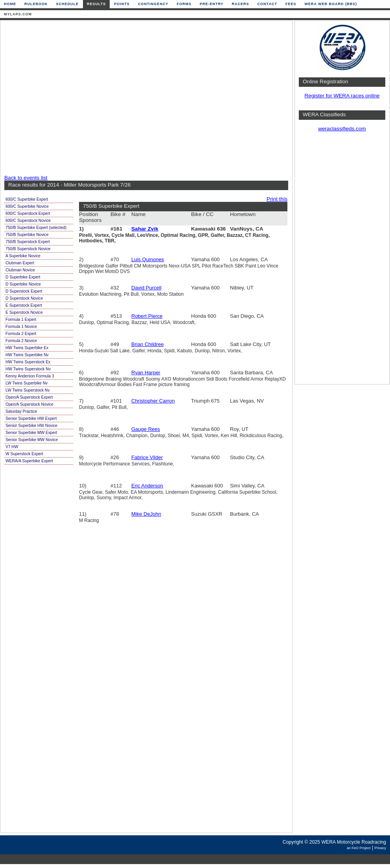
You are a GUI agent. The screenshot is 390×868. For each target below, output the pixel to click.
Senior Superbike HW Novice (31, 426)
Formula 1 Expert (21, 320)
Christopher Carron (153, 401)
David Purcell (146, 288)
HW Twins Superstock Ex (28, 362)
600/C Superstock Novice (28, 221)
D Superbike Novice (23, 284)
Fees (291, 4)
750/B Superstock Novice (28, 249)
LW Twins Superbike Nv (27, 383)
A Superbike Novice (23, 256)
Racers (241, 4)
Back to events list (26, 178)
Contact (267, 4)
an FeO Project (359, 848)
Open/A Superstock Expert (29, 397)
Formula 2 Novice (21, 341)
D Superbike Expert (23, 277)
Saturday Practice (21, 411)
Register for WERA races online (342, 96)
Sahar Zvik (145, 229)
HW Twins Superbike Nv (27, 355)
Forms (184, 4)
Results (96, 4)
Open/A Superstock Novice (29, 404)
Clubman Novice (20, 270)
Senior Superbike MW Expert (31, 433)
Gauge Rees (146, 429)
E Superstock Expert (24, 305)
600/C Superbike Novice (27, 206)
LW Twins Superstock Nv (28, 390)
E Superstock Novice (24, 312)
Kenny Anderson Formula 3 (30, 376)
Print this (277, 199)
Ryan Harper (146, 373)
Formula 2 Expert (21, 334)
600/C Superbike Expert (27, 199)
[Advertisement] (74, 98)
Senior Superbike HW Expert (31, 418)
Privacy (380, 848)
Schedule (68, 4)
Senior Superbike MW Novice (32, 440)
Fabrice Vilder (147, 457)
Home (10, 4)
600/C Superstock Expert (28, 213)
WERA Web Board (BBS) (331, 4)
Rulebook (36, 4)
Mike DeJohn (146, 514)
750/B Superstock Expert (28, 242)
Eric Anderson (147, 486)
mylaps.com (18, 14)
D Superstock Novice (24, 298)
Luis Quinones (148, 259)
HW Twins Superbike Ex (27, 348)
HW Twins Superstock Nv (28, 369)
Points (122, 4)
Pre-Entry (212, 4)
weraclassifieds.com (342, 129)
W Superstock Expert (24, 454)
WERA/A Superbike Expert (29, 461)
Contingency (153, 4)
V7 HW (12, 447)
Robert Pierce (147, 316)
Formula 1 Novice (21, 327)
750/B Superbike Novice (27, 235)
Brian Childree (147, 344)
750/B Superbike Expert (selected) (36, 228)
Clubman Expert (20, 263)
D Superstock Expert (24, 291)
